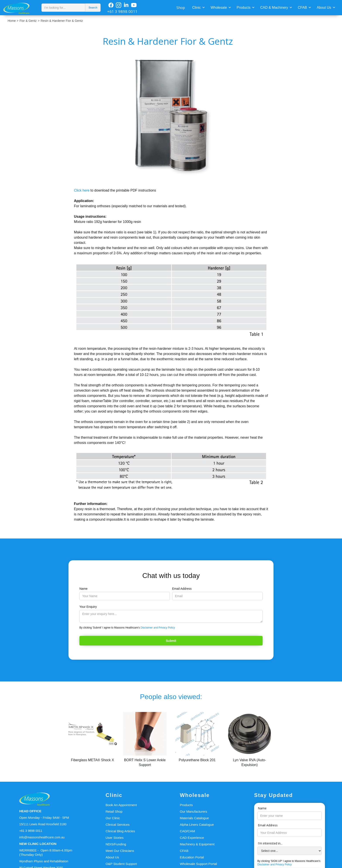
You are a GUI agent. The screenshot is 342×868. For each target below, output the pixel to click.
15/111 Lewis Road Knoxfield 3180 (43, 824)
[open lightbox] (171, 117)
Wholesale (219, 8)
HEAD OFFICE (30, 811)
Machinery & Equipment (197, 844)
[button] (198, 7)
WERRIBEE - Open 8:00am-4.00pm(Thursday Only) (46, 852)
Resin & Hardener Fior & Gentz (62, 21)
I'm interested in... (270, 843)
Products (244, 8)
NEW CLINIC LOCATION (38, 844)
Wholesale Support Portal (198, 864)
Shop (181, 8)
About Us (324, 8)
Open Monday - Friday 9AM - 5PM (44, 818)
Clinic (196, 8)
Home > (13, 21)
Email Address (182, 589)
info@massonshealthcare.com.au (42, 837)
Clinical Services (118, 825)
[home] (20, 8)
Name (83, 589)
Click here (82, 190)
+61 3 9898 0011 (122, 11)
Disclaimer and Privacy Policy (158, 628)
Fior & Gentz (28, 21)
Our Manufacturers (193, 811)
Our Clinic (113, 818)
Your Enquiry (88, 607)
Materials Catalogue (194, 818)
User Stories (115, 838)
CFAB (302, 8)
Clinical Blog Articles (120, 831)
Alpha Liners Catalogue (197, 825)
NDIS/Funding (116, 844)
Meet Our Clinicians (120, 851)
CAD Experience (192, 838)
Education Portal (192, 857)
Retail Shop (114, 811)
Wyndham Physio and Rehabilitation (44, 861)
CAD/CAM (187, 831)
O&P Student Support (121, 864)
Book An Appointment (121, 805)
